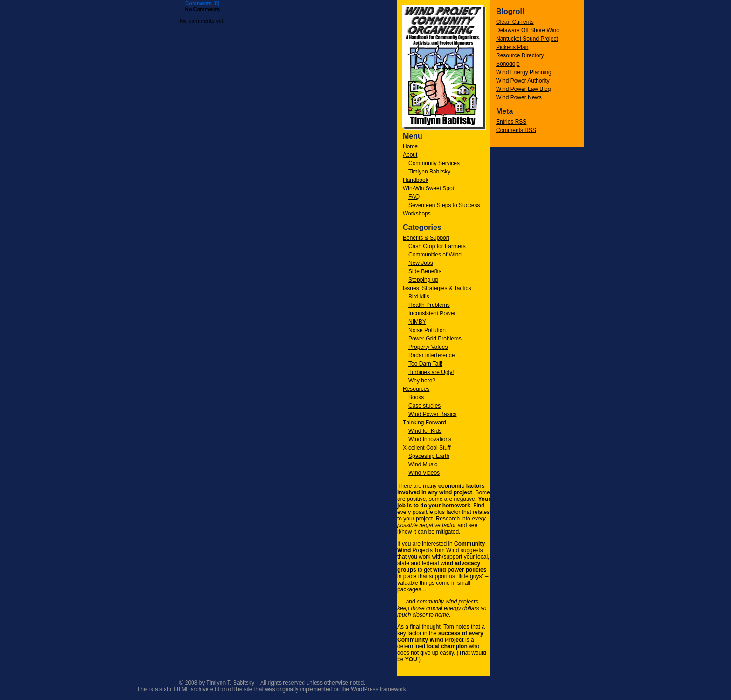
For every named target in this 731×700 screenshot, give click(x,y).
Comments (516, 130)
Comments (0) (202, 3)
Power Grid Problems (435, 339)
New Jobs (421, 263)
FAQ (414, 197)
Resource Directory (520, 55)
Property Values (428, 347)
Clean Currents (515, 22)
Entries (511, 122)
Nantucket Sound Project (527, 39)
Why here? (422, 381)
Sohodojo (508, 64)
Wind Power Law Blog (523, 89)
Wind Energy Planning (524, 72)
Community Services (434, 163)
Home (410, 146)
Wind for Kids (425, 431)
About (410, 155)
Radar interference (431, 355)
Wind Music (423, 464)
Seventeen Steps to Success (444, 205)
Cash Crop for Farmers (437, 246)
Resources (416, 389)
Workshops (417, 214)
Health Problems (429, 305)
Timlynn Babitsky (429, 172)
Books (416, 397)
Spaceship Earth (429, 456)
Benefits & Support (426, 238)
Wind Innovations (430, 439)
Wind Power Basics (432, 414)
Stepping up (423, 280)
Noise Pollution (427, 330)
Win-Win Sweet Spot (428, 188)
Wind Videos (424, 473)
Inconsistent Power (432, 313)
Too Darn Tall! (425, 364)
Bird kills (419, 297)
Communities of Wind (435, 255)
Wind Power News (519, 97)
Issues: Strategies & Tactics (437, 288)
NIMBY (417, 322)
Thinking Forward (424, 423)
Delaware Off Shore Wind (528, 30)
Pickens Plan (512, 47)
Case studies (424, 406)
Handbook (416, 180)
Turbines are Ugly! (431, 372)
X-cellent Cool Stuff (427, 448)
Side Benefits (425, 271)
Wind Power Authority (523, 81)
